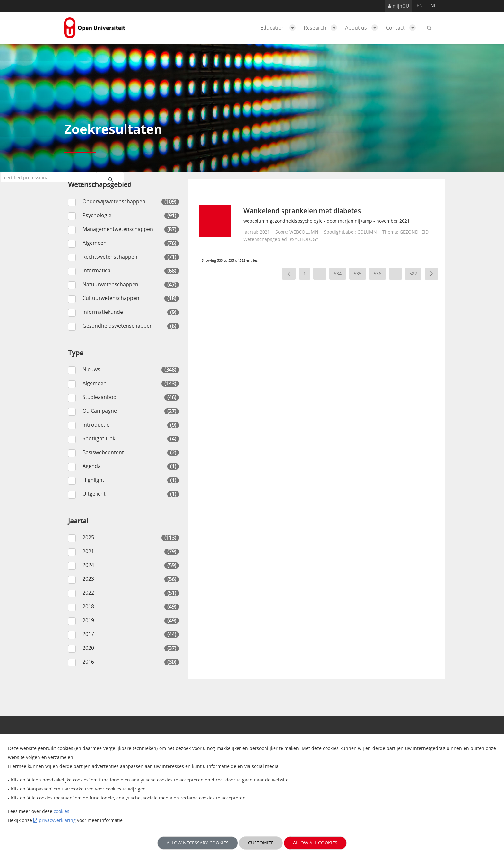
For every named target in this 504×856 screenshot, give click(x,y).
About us (363, 28)
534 (340, 275)
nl (433, 6)
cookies (61, 811)
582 (415, 275)
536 (380, 275)
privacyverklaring (57, 820)
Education (280, 28)
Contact (402, 28)
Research (322, 28)
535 (360, 275)
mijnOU (398, 6)
